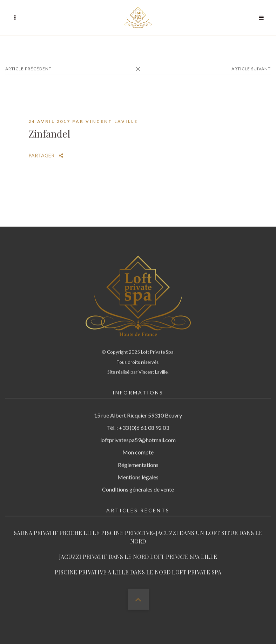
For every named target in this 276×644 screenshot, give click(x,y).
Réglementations (138, 458)
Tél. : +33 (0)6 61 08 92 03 (138, 421)
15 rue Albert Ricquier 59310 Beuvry (138, 408)
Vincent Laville (112, 115)
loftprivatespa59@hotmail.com (138, 433)
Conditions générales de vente (138, 482)
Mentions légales (138, 470)
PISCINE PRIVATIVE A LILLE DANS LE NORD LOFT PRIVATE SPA (138, 565)
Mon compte (138, 445)
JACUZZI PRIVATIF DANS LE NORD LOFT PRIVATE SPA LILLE (138, 550)
